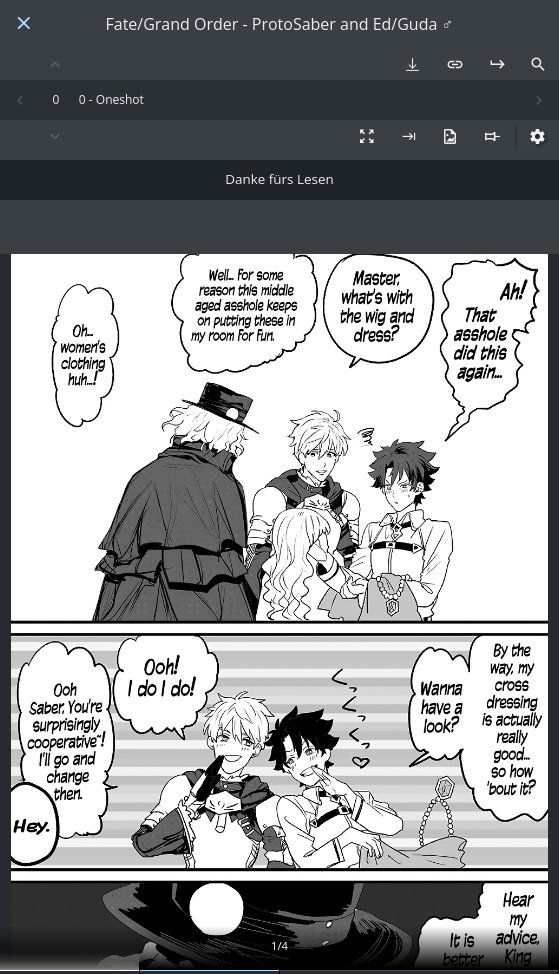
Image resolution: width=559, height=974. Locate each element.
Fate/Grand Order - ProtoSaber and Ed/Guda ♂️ (279, 24)
